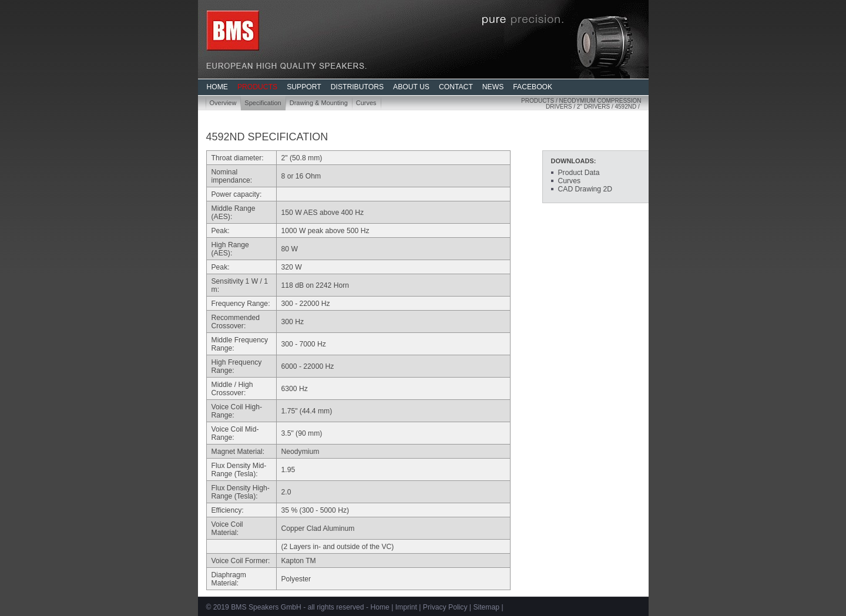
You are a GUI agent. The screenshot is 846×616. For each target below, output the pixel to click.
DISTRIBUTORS (357, 87)
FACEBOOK (533, 87)
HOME (217, 87)
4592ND (625, 107)
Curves (366, 103)
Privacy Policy (445, 607)
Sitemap (486, 607)
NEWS (493, 87)
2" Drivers (593, 107)
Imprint (406, 607)
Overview (223, 103)
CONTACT (456, 87)
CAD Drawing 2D (585, 189)
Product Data (579, 173)
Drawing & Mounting (319, 103)
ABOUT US (411, 87)
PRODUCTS (257, 87)
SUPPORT (304, 87)
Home (380, 607)
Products (538, 101)
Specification (263, 103)
